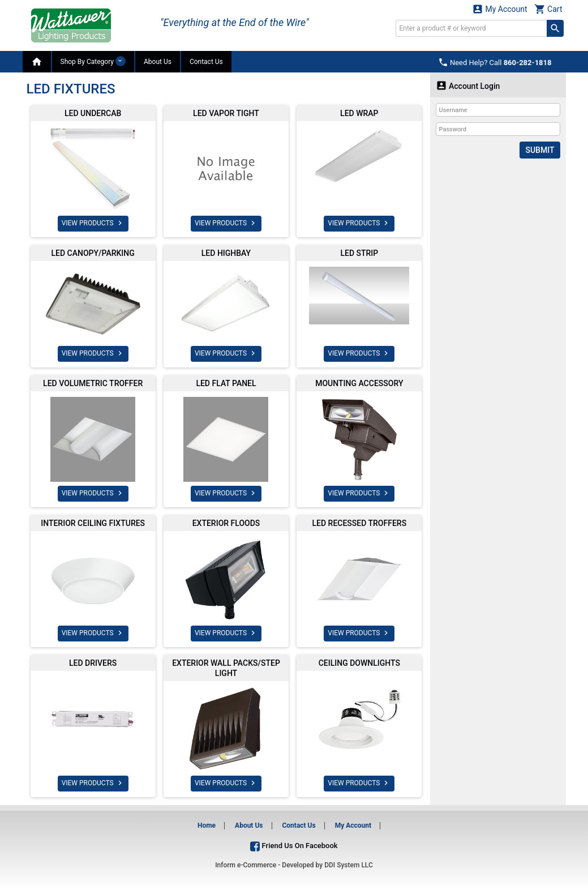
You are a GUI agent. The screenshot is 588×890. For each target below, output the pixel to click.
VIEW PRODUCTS (93, 223)
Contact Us (206, 62)
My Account (500, 9)
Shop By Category (93, 61)
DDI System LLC (349, 865)
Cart (548, 9)
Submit (540, 150)
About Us (158, 62)
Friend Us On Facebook (294, 846)
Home (207, 825)
